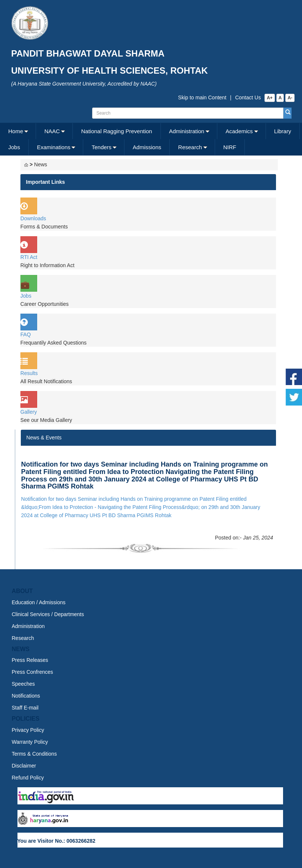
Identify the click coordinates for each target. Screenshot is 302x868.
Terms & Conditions (34, 754)
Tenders (102, 147)
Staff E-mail (25, 708)
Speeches (23, 684)
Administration (187, 131)
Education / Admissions (39, 602)
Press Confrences (33, 672)
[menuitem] (18, 131)
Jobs (14, 147)
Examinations (53, 147)
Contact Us (248, 97)
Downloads (33, 218)
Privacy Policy (28, 730)
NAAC (52, 131)
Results (29, 373)
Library (283, 131)
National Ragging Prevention (116, 131)
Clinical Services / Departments (48, 614)
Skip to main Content (202, 97)
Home (16, 131)
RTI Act (29, 257)
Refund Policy (28, 778)
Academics (239, 131)
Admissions (147, 147)
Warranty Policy (30, 742)
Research (190, 147)
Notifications (26, 696)
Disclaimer (24, 766)
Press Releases (30, 660)
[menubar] (150, 139)
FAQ (26, 334)
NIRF (230, 147)
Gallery (29, 412)
